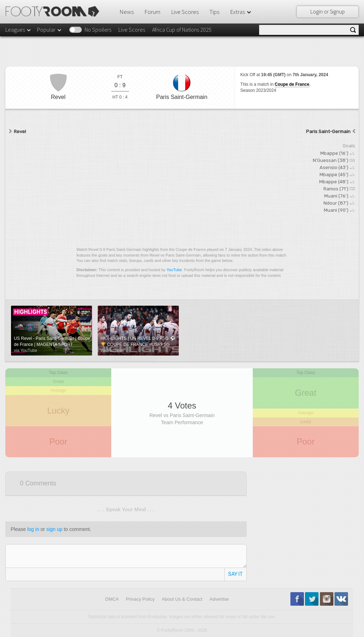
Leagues (18, 30)
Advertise (219, 599)
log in (33, 529)
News (127, 12)
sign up (54, 529)
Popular (50, 30)
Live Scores (185, 12)
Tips (214, 12)
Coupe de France (292, 84)
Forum (152, 12)
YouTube (174, 270)
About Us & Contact (182, 599)
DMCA (112, 599)
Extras (241, 12)
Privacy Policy (140, 599)
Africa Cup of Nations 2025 (182, 30)
